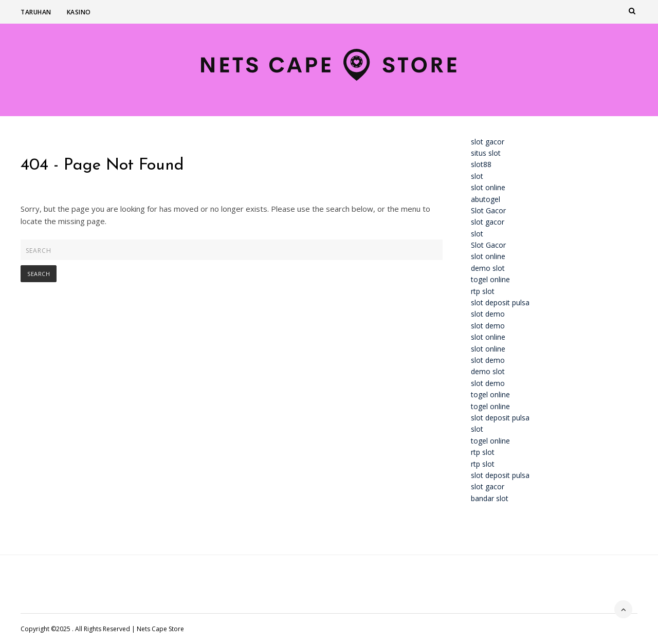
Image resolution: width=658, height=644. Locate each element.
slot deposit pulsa (500, 302)
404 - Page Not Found (102, 165)
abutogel (486, 199)
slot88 (481, 164)
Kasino (79, 12)
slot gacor (488, 142)
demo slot (488, 268)
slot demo (488, 314)
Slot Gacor (488, 210)
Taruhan (36, 12)
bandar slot (490, 498)
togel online (490, 279)
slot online (488, 187)
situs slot (486, 153)
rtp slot (483, 291)
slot (477, 176)
